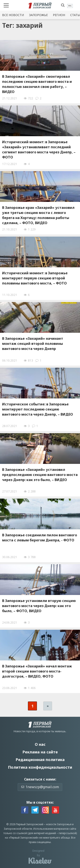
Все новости (13, 15)
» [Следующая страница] (48, 706)
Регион (59, 15)
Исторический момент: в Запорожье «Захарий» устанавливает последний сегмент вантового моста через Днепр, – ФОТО (39, 150)
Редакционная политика (40, 760)
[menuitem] (70, 6)
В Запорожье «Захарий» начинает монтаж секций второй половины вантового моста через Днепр (33, 344)
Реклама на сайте (40, 752)
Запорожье (38, 15)
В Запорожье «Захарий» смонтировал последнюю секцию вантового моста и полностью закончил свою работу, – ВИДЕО (37, 84)
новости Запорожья (59, 824)
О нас (40, 744)
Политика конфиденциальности (40, 767)
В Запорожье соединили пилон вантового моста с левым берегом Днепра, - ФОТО (40, 538)
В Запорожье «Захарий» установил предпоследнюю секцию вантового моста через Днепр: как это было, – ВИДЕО (40, 475)
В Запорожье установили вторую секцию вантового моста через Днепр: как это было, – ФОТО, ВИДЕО (39, 606)
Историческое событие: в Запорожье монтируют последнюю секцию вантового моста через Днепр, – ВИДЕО (38, 409)
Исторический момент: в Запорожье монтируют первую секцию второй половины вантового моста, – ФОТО (35, 278)
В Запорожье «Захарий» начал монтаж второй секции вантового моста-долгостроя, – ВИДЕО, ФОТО (37, 671)
